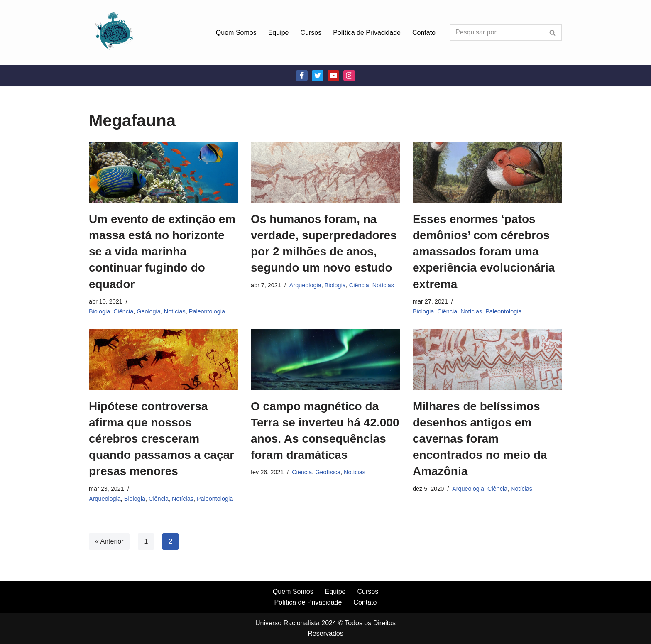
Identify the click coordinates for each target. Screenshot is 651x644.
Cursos (311, 33)
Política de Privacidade (367, 33)
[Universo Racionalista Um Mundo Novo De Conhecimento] (114, 32)
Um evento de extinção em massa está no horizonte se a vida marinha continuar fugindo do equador (162, 252)
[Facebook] (302, 76)
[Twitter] (318, 76)
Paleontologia (207, 311)
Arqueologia (305, 285)
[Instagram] (349, 76)
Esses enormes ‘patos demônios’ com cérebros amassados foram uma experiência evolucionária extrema (484, 252)
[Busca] (497, 32)
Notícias (175, 311)
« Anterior (109, 541)
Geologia (149, 311)
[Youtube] (333, 76)
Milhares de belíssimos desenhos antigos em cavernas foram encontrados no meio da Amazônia (480, 439)
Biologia (99, 311)
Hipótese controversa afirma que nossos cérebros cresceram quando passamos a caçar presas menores (162, 439)
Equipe (279, 33)
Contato (424, 33)
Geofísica (328, 472)
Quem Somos (236, 33)
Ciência (123, 311)
